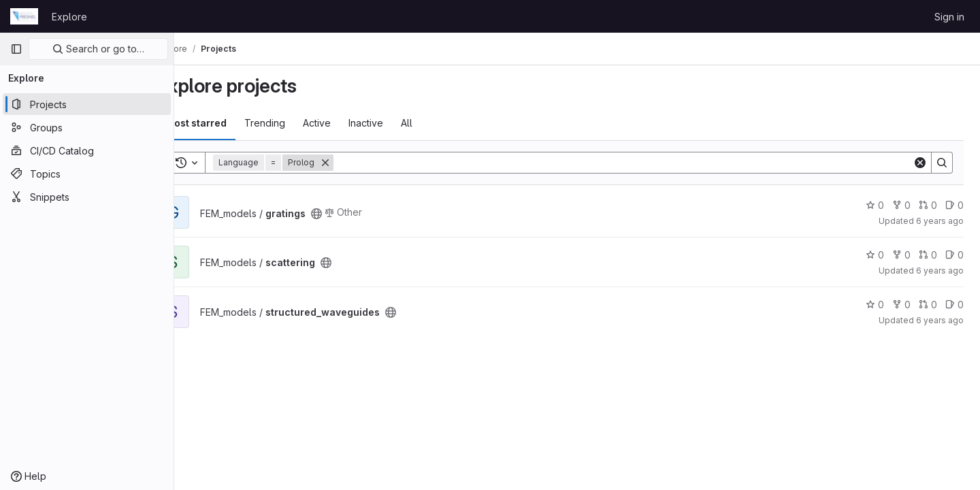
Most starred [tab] (230, 123)
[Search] (640, 163)
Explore (69, 17)
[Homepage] (24, 16)
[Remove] (359, 163)
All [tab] (441, 123)
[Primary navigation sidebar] (16, 49)
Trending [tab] (299, 123)
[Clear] (920, 163)
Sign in (949, 17)
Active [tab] (351, 123)
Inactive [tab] (400, 123)
